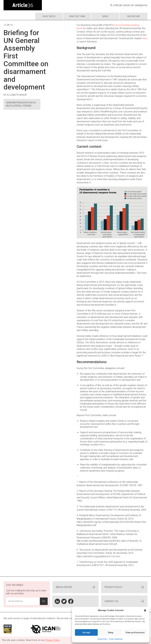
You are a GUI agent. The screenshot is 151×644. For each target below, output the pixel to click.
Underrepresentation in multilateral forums (21, 104)
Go (44, 601)
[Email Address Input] (23, 601)
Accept (86, 633)
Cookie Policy (102, 639)
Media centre (76, 587)
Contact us (124, 601)
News (105, 16)
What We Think (77, 16)
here (145, 38)
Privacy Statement (116, 639)
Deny (111, 633)
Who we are (134, 16)
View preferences (135, 633)
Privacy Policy (124, 587)
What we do (49, 16)
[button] (145, 610)
